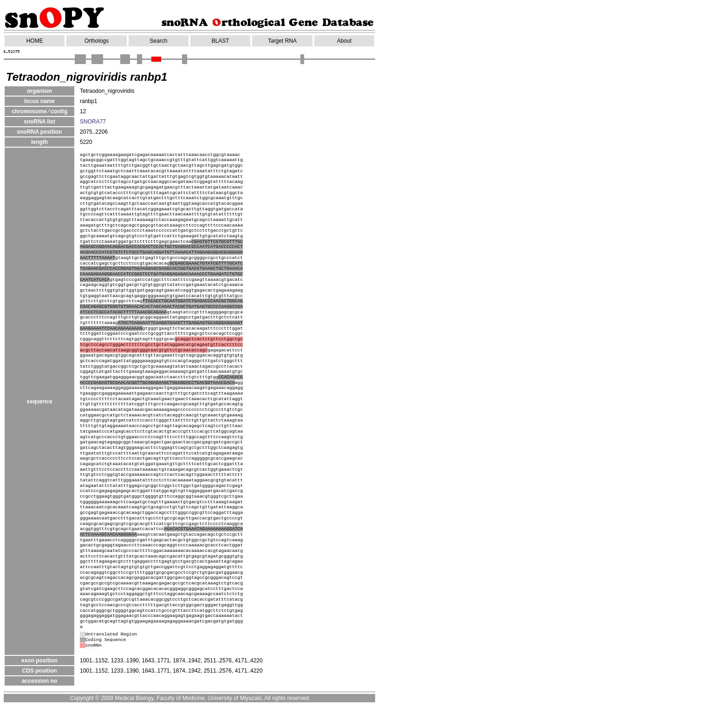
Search (158, 41)
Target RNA (282, 41)
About (344, 41)
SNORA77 (93, 122)
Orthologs (97, 41)
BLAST (221, 41)
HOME (35, 41)
